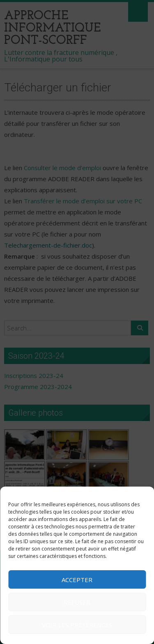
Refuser (77, 602)
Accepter (77, 580)
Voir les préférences (77, 625)
